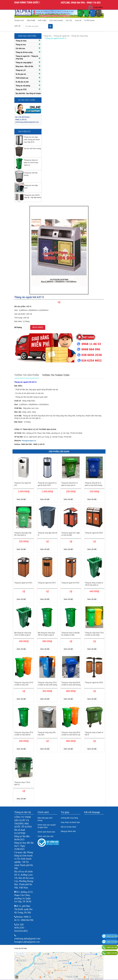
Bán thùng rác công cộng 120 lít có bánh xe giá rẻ (23, 634)
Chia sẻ (78, 20)
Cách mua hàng (56, 20)
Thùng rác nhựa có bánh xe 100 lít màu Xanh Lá (94, 584)
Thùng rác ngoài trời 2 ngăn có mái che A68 (71, 534)
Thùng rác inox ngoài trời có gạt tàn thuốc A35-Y (47, 484)
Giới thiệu (42, 20)
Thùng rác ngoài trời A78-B (94, 683)
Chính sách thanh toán (46, 832)
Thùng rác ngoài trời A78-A (23, 583)
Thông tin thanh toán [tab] (56, 375)
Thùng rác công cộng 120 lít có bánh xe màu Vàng (94, 634)
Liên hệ (17, 26)
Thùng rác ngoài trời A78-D (70, 583)
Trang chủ (19, 20)
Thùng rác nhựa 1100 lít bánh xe (22, 784)
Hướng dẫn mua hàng (69, 818)
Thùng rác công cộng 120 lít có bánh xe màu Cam (24, 684)
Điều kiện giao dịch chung (45, 819)
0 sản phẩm (98, 7)
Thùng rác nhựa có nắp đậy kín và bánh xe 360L (70, 634)
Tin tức (69, 20)
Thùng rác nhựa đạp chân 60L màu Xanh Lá (23, 534)
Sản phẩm (31, 20)
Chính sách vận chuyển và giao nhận (47, 826)
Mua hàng (38, 327)
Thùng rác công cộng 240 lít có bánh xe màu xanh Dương (71, 684)
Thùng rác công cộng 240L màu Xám (47, 734)
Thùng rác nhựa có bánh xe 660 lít (94, 734)
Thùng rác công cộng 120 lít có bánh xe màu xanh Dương (47, 684)
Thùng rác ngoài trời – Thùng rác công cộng (71, 36)
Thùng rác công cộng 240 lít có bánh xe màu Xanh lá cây (71, 734)
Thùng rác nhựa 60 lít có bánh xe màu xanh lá (69, 484)
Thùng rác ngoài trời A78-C (47, 583)
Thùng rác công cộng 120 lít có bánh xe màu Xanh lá (24, 734)
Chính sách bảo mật (45, 836)
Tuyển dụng (89, 20)
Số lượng (18, 327)
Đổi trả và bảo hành (69, 827)
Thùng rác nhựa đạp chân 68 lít (48, 534)
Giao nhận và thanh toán (70, 822)
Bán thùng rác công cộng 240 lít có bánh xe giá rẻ (46, 634)
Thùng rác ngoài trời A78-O (94, 533)
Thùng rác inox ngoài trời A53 (23, 484)
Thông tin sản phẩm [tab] (27, 375)
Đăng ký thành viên (68, 831)
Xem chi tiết (21, 499)
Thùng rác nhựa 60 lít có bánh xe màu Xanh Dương (94, 484)
